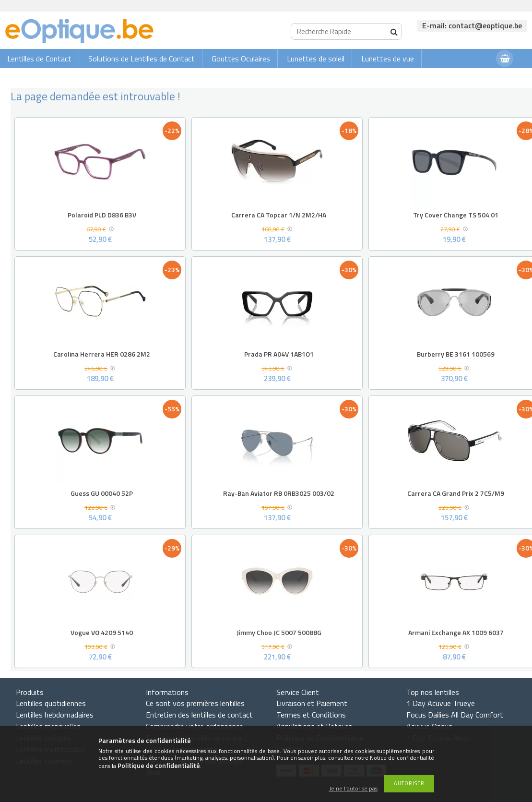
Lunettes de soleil (316, 59)
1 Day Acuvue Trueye (441, 703)
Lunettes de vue (388, 59)
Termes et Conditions (311, 715)
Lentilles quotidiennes (51, 703)
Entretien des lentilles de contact (199, 715)
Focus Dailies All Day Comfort (455, 715)
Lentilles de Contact (39, 59)
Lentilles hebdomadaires (55, 715)
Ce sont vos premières (195, 703)
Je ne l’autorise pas (353, 789)
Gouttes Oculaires (241, 59)
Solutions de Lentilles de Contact (142, 59)
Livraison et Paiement (312, 703)
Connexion (470, 78)
